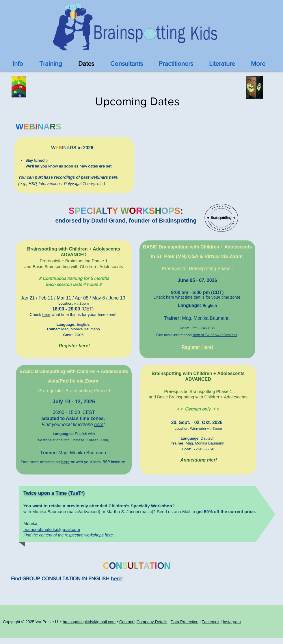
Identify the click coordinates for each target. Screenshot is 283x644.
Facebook (211, 622)
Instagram (232, 622)
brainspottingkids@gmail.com (52, 529)
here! (117, 579)
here (113, 177)
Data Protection (185, 622)
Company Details (152, 622)
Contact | (127, 622)
